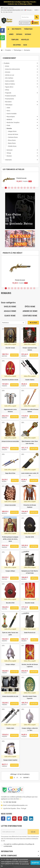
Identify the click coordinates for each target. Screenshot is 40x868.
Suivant (27, 778)
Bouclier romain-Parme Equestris (30, 697)
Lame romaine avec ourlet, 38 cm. (30, 474)
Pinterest (20, 819)
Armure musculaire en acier (10, 696)
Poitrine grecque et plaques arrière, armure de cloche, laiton (10, 539)
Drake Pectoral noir (30, 633)
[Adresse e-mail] (14, 832)
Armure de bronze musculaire (10, 441)
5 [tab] (18, 188)
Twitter (9, 819)
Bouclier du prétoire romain (10, 380)
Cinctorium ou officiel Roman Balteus (30, 411)
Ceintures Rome (30, 316)
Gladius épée (10, 728)
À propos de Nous (7, 8)
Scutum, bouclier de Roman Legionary (30, 666)
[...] (20, 799)
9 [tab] (31, 188)
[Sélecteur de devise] (37, 10)
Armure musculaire (10, 505)
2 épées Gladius (30, 380)
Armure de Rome (30, 311)
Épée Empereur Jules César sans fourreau (30, 442)
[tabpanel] (20, 180)
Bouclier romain (10, 348)
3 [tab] (12, 188)
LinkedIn (31, 819)
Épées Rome (30, 307)
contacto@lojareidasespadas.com (12, 10)
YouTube (14, 819)
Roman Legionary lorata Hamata (30, 349)
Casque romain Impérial (10, 760)
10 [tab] (34, 188)
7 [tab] (25, 188)
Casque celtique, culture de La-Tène (30, 729)
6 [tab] (22, 188)
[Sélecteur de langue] (28, 10)
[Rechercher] (30, 17)
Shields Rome (10, 307)
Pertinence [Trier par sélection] (5, 323)
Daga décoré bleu (10, 473)
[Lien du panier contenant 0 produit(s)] (35, 23)
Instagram (25, 819)
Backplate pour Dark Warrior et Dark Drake (30, 572)
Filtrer (33, 323)
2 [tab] (9, 188)
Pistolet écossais (21, 178)
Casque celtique (10, 571)
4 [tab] (15, 188)
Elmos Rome (10, 316)
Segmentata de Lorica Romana (10, 411)
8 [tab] (28, 188)
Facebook (3, 819)
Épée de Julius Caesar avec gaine (10, 634)
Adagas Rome (10, 311)
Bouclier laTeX (30, 537)
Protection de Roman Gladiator (30, 506)
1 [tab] (6, 188)
